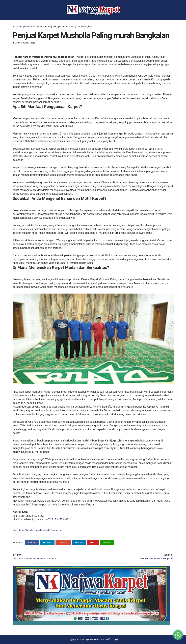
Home (15, 27)
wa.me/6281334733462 (54, 519)
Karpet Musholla (26, 530)
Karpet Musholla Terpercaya (33, 27)
